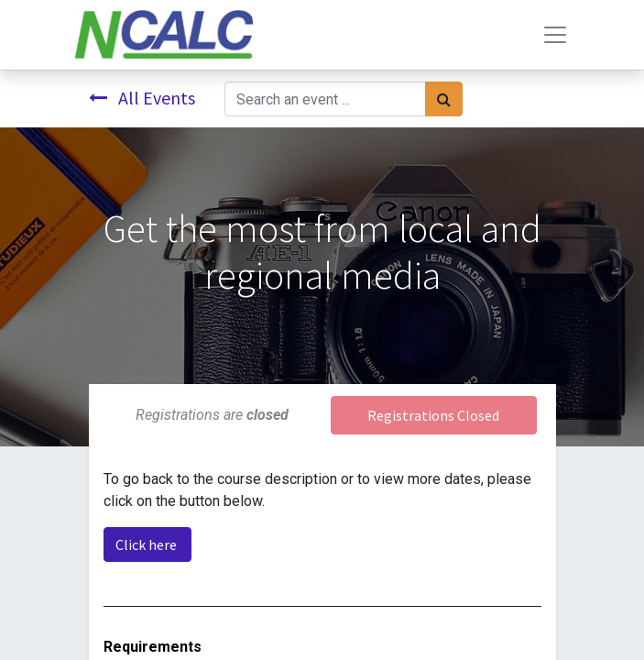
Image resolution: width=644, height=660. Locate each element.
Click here (147, 544)
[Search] (444, 99)
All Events (142, 98)
